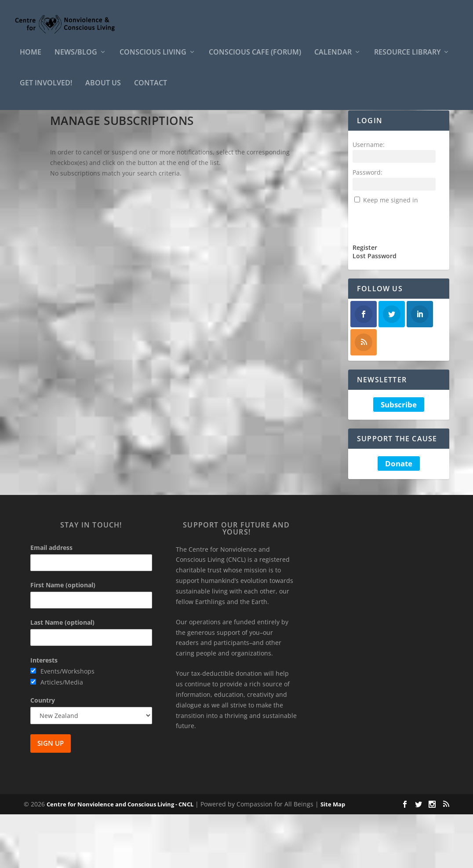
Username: (369, 198)
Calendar (333, 59)
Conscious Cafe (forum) (255, 59)
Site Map (333, 858)
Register (365, 301)
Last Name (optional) (62, 676)
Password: (367, 226)
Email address (51, 601)
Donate (399, 517)
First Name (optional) (63, 639)
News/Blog (76, 59)
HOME (31, 59)
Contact (151, 90)
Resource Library (407, 59)
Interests (44, 714)
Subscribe (399, 458)
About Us (103, 90)
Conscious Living (153, 59)
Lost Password (375, 310)
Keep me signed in (391, 254)
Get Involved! (46, 90)
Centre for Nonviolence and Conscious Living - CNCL (120, 858)
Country (43, 754)
